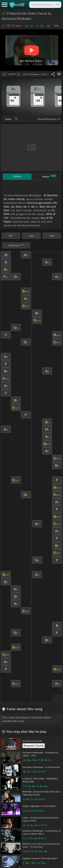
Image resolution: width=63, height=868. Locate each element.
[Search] (58, 5)
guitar (8, 119)
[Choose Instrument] (16, 119)
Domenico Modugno (17, 18)
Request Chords (34, 746)
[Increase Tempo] (18, 74)
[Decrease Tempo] (4, 74)
